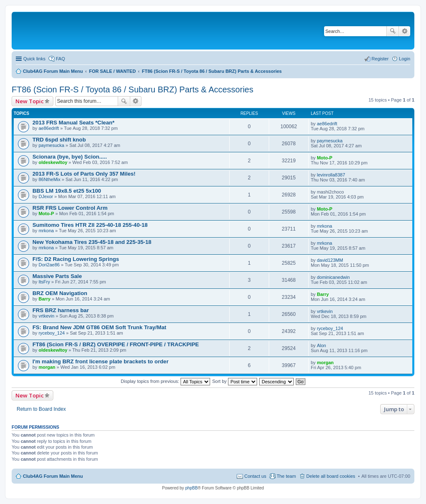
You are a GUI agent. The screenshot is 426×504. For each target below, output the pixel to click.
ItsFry (45, 282)
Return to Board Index (41, 409)
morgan (47, 367)
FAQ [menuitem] (60, 59)
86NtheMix (50, 179)
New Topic (30, 101)
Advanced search (405, 31)
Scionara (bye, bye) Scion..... (70, 157)
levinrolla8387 (331, 175)
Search (393, 31)
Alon (322, 345)
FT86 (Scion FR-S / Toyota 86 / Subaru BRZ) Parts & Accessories (133, 89)
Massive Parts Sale (57, 276)
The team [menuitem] (286, 476)
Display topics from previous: (165, 381)
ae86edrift (49, 128)
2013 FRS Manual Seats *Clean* (73, 123)
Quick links (34, 59)
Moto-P (325, 158)
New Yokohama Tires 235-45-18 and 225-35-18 (92, 242)
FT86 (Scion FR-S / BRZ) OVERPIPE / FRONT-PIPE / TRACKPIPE (116, 344)
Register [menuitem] (380, 59)
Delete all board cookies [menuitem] (331, 476)
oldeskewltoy (53, 162)
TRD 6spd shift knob (59, 140)
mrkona (46, 231)
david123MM (330, 260)
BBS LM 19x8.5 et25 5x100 (67, 191)
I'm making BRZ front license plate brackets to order (100, 361)
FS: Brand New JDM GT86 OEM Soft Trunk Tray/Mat (99, 327)
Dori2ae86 (49, 265)
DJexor (46, 196)
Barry (45, 299)
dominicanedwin (333, 277)
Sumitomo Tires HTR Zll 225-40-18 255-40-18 (90, 225)
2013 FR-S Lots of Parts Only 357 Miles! (84, 174)
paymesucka (52, 145)
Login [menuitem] (405, 59)
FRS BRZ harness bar (61, 310)
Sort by (235, 381)
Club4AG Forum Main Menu (53, 476)
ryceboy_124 (52, 333)
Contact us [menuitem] (255, 476)
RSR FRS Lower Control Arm (70, 208)
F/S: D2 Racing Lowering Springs (76, 259)
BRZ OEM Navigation (60, 293)
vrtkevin (47, 316)
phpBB (191, 488)
